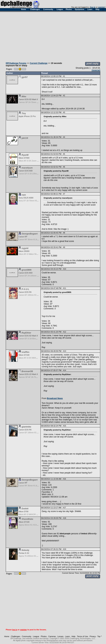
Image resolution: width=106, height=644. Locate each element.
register (101, 7)
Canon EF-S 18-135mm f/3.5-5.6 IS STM (35, 174)
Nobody (25, 550)
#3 (64, 112)
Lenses (60, 636)
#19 (65, 549)
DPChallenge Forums (16, 63)
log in (93, 7)
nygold (25, 248)
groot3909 (26, 270)
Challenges (15, 636)
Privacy (93, 636)
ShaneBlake (27, 519)
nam (24, 195)
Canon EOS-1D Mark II (28, 374)
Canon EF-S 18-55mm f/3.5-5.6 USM (34, 339)
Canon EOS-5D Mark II (28, 99)
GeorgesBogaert (30, 234)
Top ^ (100, 636)
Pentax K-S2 (24, 553)
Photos (44, 636)
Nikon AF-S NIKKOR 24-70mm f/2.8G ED (36, 514)
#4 (64, 137)
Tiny (24, 113)
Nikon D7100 (24, 355)
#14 (65, 370)
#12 (65, 332)
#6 (64, 167)
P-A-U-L (25, 289)
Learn (68, 636)
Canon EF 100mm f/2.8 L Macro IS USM (35, 295)
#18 (65, 518)
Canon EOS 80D (26, 273)
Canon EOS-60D (26, 171)
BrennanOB (27, 371)
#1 (64, 76)
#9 (64, 247)
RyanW (25, 155)
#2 (64, 96)
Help (74, 636)
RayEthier (26, 333)
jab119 (25, 138)
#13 (65, 351)
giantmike (26, 427)
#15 (65, 426)
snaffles (25, 352)
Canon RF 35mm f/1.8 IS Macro (32, 240)
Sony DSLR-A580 (26, 198)
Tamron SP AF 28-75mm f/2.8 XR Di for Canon (38, 377)
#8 (64, 233)
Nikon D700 (23, 511)
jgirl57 (25, 77)
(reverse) (96, 70)
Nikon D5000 (24, 251)
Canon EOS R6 (25, 292)
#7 (64, 194)
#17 (64, 508)
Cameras (52, 636)
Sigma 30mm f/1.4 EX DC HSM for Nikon (36, 525)
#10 (65, 269)
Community (27, 636)
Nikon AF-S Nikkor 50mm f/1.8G (32, 254)
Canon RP (23, 237)
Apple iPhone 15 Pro (27, 116)
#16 (64, 479)
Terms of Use (83, 636)
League (36, 636)
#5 (64, 154)
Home (7, 636)
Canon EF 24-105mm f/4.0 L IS (31, 276)
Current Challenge (39, 63)
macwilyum (27, 168)
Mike (24, 97)
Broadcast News (55, 398)
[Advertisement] (53, 36)
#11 (65, 288)
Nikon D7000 (24, 158)
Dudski (25, 509)
